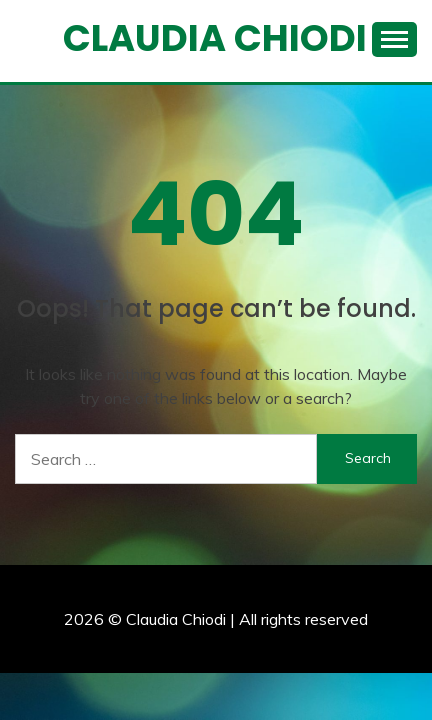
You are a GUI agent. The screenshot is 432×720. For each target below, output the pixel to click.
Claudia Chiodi (215, 38)
